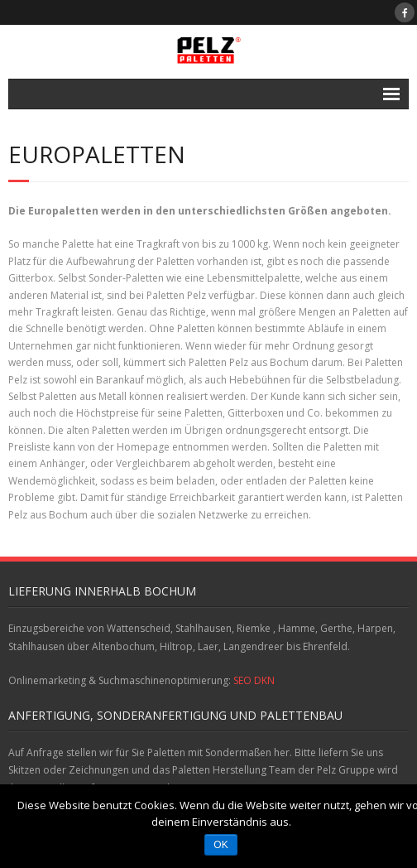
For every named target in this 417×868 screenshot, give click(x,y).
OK (220, 845)
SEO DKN (254, 680)
